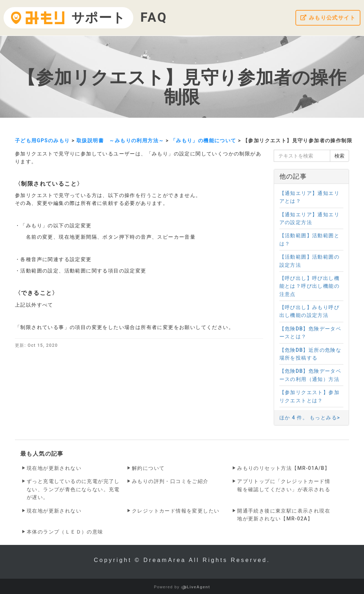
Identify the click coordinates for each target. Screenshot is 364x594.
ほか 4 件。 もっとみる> (310, 418)
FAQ (154, 17)
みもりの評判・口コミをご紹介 (170, 481)
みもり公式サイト (326, 18)
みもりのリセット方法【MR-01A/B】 (283, 468)
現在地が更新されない (54, 468)
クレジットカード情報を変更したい (176, 511)
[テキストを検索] (302, 156)
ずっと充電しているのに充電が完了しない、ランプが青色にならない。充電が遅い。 (73, 489)
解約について (148, 468)
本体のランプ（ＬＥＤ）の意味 (65, 532)
